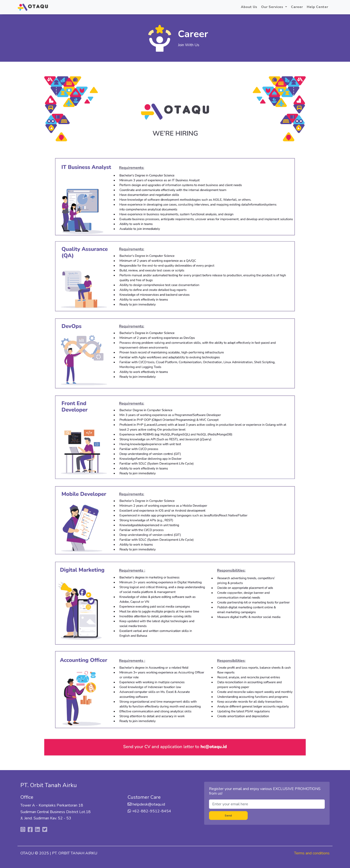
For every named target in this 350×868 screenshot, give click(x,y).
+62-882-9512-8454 (151, 811)
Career (297, 7)
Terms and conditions (312, 853)
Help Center (317, 7)
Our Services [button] (273, 7)
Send (228, 816)
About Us (249, 7)
